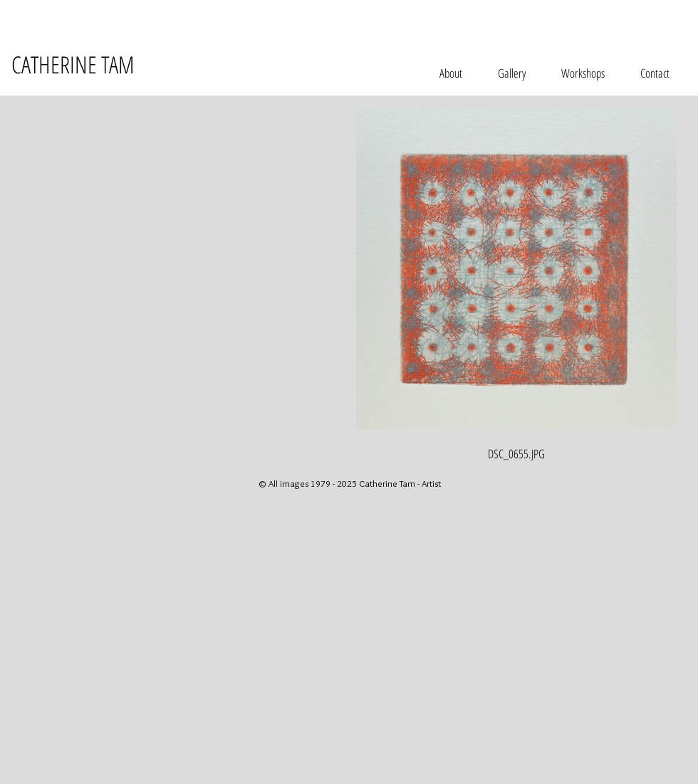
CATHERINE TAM (73, 65)
